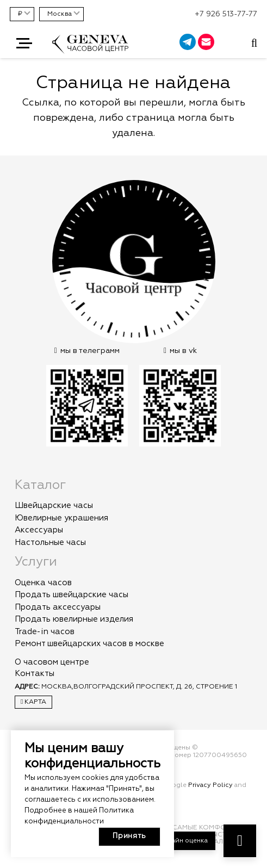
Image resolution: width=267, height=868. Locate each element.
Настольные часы (50, 542)
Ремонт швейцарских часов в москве (89, 644)
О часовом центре (52, 662)
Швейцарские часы (54, 506)
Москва (60, 14)
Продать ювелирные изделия (74, 619)
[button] (24, 44)
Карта (33, 702)
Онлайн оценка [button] (183, 841)
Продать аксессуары (58, 607)
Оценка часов (43, 583)
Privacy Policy (210, 785)
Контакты (35, 674)
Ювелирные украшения (61, 518)
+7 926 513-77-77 (226, 14)
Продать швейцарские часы (72, 595)
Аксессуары (39, 530)
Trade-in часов (45, 632)
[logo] (90, 49)
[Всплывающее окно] (254, 44)
